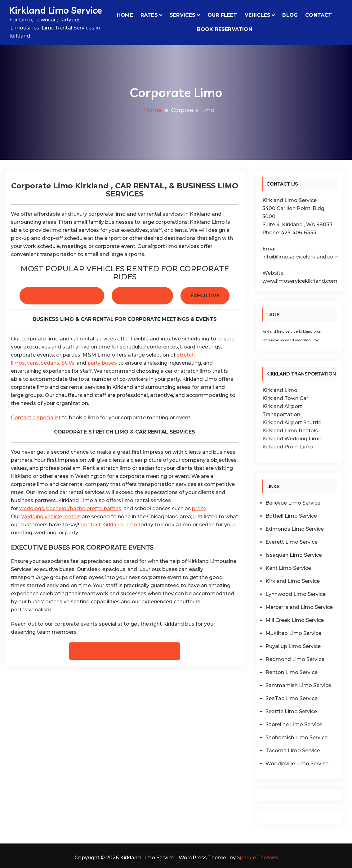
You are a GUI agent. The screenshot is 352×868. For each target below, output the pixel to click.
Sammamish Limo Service (298, 685)
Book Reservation (225, 29)
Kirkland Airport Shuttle (292, 423)
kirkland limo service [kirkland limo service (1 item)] (280, 332)
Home (125, 15)
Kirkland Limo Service (56, 10)
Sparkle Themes (257, 858)
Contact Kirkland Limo (109, 525)
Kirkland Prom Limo (288, 447)
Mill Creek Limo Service (295, 620)
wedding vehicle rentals (51, 517)
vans (33, 363)
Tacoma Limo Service (293, 751)
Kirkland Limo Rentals (290, 431)
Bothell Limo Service (291, 516)
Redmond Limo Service (295, 659)
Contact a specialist (36, 418)
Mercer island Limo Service (299, 607)
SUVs (68, 363)
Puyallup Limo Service (293, 646)
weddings (32, 508)
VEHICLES (258, 15)
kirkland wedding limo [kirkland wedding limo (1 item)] (300, 340)
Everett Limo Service (292, 542)
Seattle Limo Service (291, 711)
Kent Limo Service (288, 568)
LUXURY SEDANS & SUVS (62, 296)
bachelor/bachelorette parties (84, 508)
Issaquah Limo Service (294, 555)
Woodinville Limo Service (297, 764)
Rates (149, 15)
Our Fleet (222, 15)
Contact (319, 15)
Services (183, 15)
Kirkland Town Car (285, 398)
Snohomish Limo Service (296, 738)
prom (199, 508)
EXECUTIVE (205, 296)
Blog (290, 15)
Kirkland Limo (280, 390)
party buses (102, 363)
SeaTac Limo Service (292, 698)
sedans (50, 363)
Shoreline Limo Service (294, 724)
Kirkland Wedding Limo (292, 439)
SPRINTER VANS (142, 296)
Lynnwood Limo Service (296, 594)
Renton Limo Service (292, 672)
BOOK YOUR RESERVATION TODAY (125, 651)
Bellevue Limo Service (293, 503)
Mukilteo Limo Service (293, 633)
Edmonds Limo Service (295, 529)
